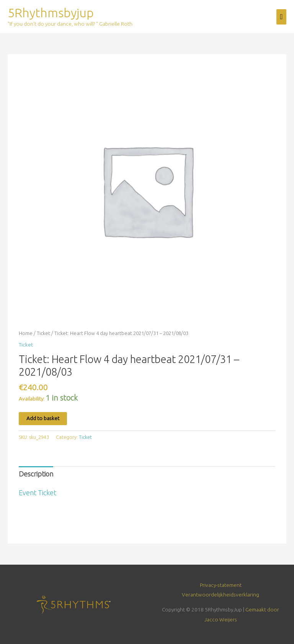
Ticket (43, 333)
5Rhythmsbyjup (51, 13)
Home (26, 333)
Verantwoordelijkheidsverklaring (220, 595)
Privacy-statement (221, 585)
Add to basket (43, 418)
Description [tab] (36, 474)
